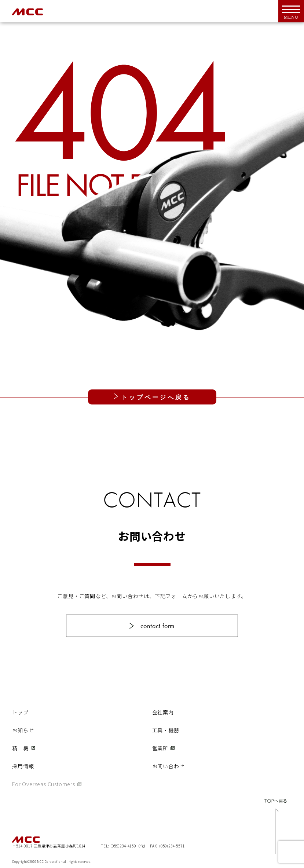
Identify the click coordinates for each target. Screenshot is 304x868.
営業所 (160, 748)
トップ (20, 712)
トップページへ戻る (154, 397)
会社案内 (163, 712)
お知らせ (23, 730)
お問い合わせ (169, 766)
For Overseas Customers (44, 784)
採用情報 (23, 766)
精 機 (20, 748)
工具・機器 (166, 730)
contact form (158, 626)
